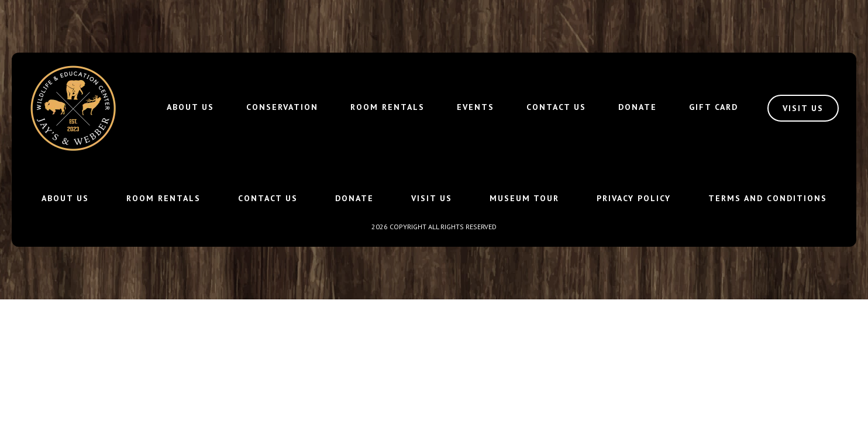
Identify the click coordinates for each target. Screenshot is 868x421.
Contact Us (556, 107)
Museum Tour (524, 198)
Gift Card (714, 107)
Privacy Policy (634, 198)
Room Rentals (387, 107)
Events (476, 107)
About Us (190, 107)
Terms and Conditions (768, 198)
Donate (638, 107)
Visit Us (432, 198)
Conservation (282, 107)
